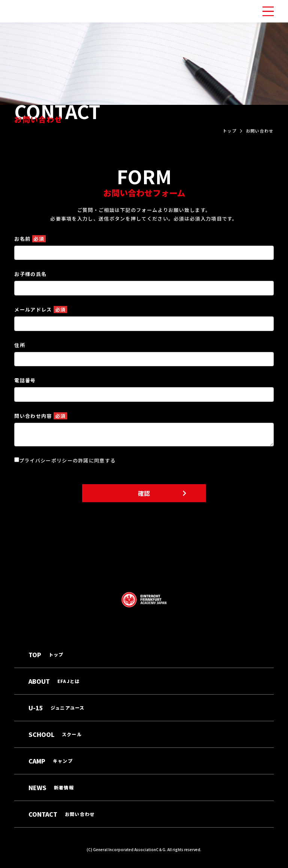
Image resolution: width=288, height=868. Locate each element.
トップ (230, 131)
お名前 (30, 239)
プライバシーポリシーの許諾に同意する (67, 460)
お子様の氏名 (30, 274)
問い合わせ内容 (41, 416)
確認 (144, 493)
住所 (20, 345)
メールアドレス (41, 309)
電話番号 (25, 380)
